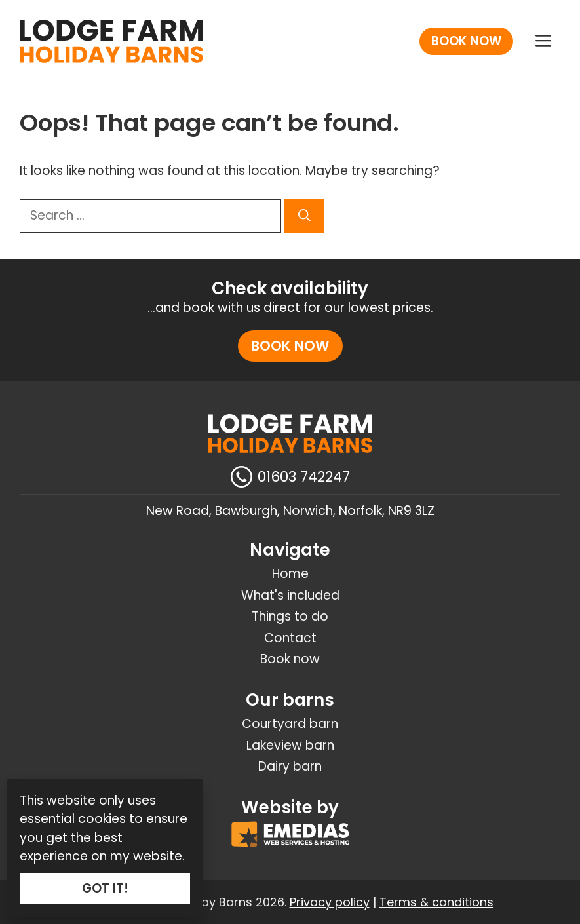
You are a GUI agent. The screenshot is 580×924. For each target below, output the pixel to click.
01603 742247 (304, 477)
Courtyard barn (290, 724)
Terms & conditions (436, 902)
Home (290, 574)
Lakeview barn (290, 745)
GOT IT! (105, 888)
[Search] (304, 216)
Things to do (290, 616)
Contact (290, 638)
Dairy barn (290, 766)
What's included (290, 595)
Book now (466, 41)
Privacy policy (330, 902)
